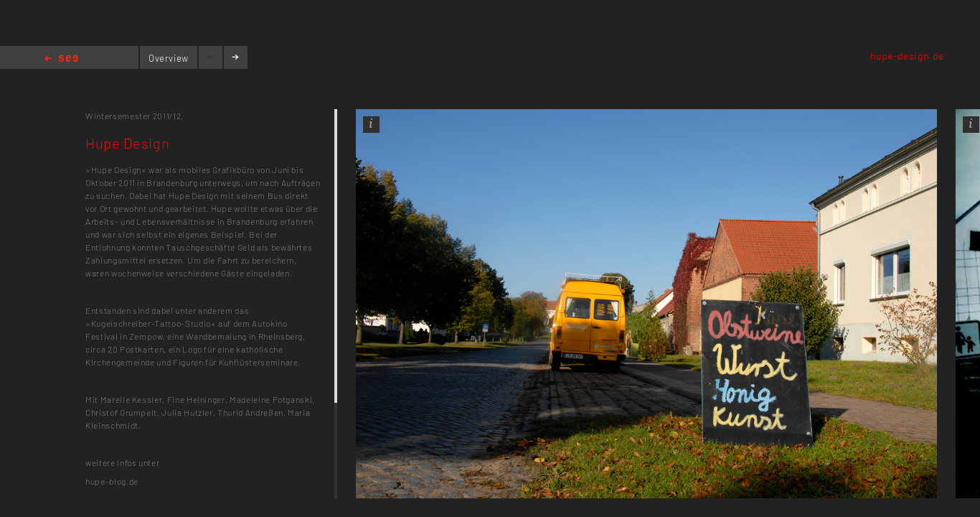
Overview (169, 58)
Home (61, 59)
